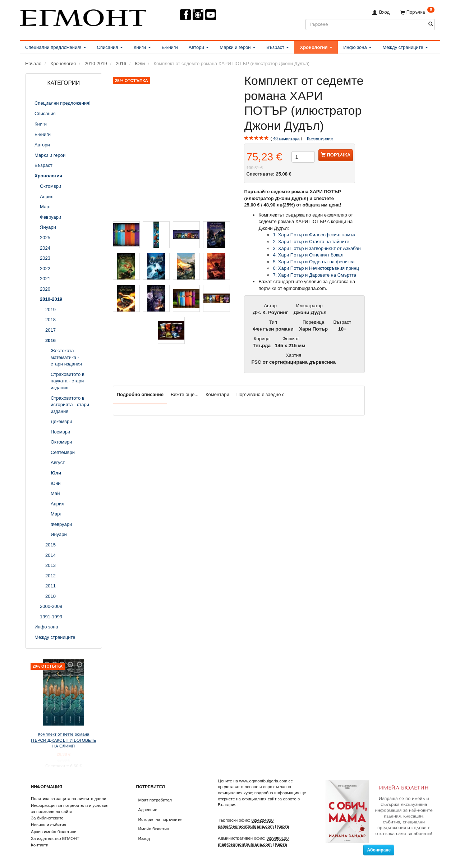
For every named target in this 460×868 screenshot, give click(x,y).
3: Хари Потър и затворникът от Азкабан (317, 248)
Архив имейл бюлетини (54, 831)
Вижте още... (185, 394)
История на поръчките (160, 819)
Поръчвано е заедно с (261, 394)
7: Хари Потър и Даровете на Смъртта (314, 275)
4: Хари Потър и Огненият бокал (308, 255)
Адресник (148, 810)
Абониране (379, 850)
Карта (283, 826)
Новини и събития (49, 825)
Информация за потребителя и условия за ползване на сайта (70, 808)
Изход (144, 838)
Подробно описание (140, 394)
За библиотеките (47, 818)
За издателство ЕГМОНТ (55, 838)
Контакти (40, 845)
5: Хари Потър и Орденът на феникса (314, 262)
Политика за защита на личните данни (68, 798)
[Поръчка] (417, 12)
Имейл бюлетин (154, 829)
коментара (286, 138)
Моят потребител (155, 800)
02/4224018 (263, 820)
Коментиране (320, 138)
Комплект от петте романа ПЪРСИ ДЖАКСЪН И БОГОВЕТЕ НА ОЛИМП (63, 740)
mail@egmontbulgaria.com (245, 844)
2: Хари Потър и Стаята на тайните (311, 242)
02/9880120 (278, 838)
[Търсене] (431, 24)
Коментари (217, 394)
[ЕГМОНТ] (83, 16)
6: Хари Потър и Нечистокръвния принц (316, 268)
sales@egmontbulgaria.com (246, 826)
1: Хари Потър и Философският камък (314, 235)
